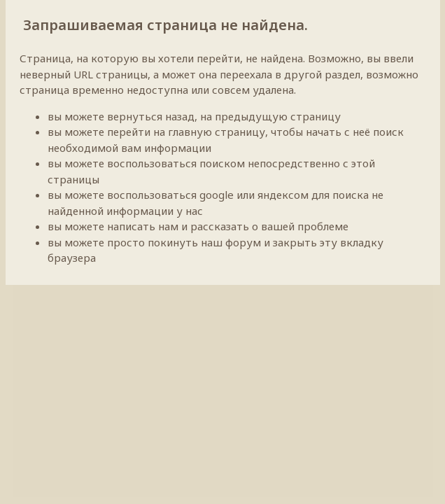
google (217, 195)
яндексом (283, 195)
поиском (222, 163)
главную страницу (217, 132)
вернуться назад (151, 116)
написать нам (143, 226)
